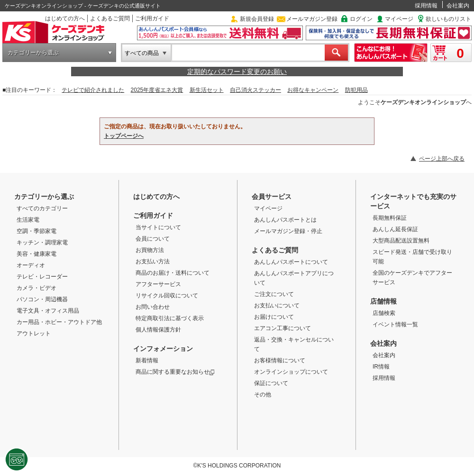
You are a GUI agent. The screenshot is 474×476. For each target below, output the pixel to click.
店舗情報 (383, 301)
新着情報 (147, 360)
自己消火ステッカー (255, 90)
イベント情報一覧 (395, 324)
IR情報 (381, 367)
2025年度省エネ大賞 (157, 90)
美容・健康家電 (36, 254)
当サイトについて (158, 227)
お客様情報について (280, 360)
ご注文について (274, 294)
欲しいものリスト (448, 19)
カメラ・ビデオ (36, 288)
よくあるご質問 (110, 18)
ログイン (361, 19)
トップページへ (124, 136)
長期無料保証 (390, 218)
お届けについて (274, 317)
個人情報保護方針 (158, 330)
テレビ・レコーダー (42, 277)
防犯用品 (356, 90)
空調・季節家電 (36, 231)
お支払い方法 (153, 261)
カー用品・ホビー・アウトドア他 (59, 322)
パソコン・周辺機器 (42, 299)
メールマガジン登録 (312, 19)
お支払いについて (277, 305)
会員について (153, 239)
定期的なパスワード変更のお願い (237, 72)
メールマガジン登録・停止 (288, 231)
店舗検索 (384, 313)
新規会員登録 (257, 19)
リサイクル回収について (167, 296)
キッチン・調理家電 (42, 242)
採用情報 (426, 6)
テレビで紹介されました (93, 90)
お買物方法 (150, 250)
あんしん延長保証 (395, 229)
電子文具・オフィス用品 (48, 311)
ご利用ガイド (152, 18)
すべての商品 (142, 53)
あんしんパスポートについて (291, 262)
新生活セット (207, 90)
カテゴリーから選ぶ (33, 53)
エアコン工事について (283, 328)
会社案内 (458, 6)
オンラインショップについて (291, 372)
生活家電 (28, 220)
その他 (263, 395)
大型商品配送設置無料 (401, 241)
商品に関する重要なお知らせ (175, 372)
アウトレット (34, 333)
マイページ (399, 19)
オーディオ (31, 265)
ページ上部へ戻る (442, 159)
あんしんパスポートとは (285, 220)
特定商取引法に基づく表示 (170, 318)
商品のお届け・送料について (173, 273)
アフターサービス (158, 284)
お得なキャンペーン (313, 90)
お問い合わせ (153, 307)
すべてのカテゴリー (42, 208)
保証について (271, 383)
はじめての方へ (65, 18)
